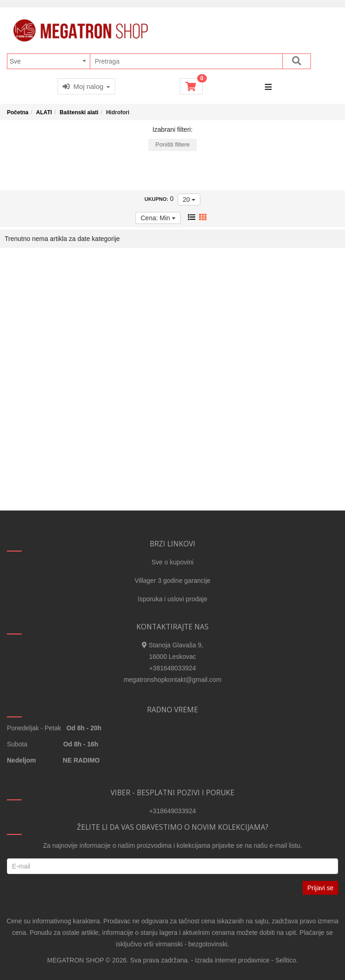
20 (189, 200)
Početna (18, 112)
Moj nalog (86, 86)
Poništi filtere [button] (172, 144)
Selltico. (287, 960)
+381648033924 (173, 668)
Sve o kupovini (172, 562)
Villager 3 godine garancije (172, 581)
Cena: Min (158, 218)
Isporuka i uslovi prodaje (172, 599)
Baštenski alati (79, 112)
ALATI (44, 112)
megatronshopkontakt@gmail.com (172, 680)
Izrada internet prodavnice (232, 960)
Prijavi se (320, 888)
